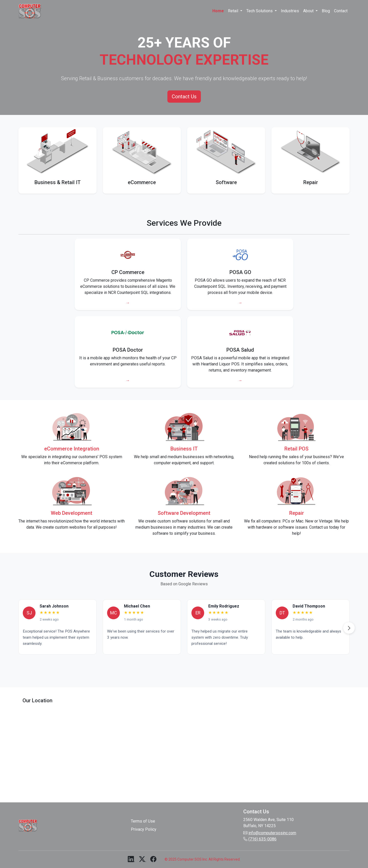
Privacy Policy (144, 829)
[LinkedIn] (131, 860)
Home (218, 11)
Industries (290, 11)
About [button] (309, 11)
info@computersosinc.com (272, 833)
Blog (326, 11)
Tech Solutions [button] (260, 11)
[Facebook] (153, 860)
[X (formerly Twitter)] (143, 860)
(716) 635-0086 (262, 839)
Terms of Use (143, 821)
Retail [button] (234, 11)
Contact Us (184, 97)
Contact (341, 11)
